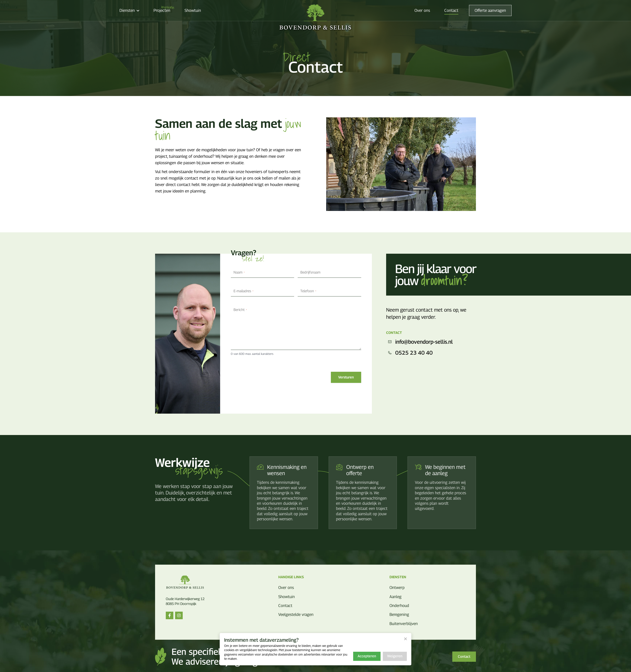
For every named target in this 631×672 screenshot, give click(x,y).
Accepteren (367, 656)
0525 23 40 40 (409, 353)
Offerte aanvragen (490, 10)
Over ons (422, 10)
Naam (239, 272)
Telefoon (308, 291)
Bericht (240, 310)
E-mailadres (243, 291)
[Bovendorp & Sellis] (315, 18)
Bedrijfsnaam (310, 272)
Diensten (129, 10)
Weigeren (395, 656)
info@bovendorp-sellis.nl (419, 342)
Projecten (162, 10)
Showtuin (193, 10)
